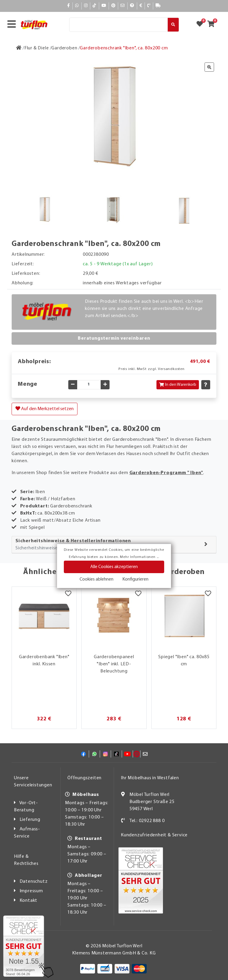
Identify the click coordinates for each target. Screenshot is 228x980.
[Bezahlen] (141, 6)
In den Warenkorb (178, 385)
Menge (28, 384)
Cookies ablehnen (96, 579)
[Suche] (118, 25)
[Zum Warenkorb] (213, 25)
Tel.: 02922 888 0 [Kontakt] (147, 821)
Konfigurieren (135, 579)
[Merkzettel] (68, 594)
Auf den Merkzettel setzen (45, 409)
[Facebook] (69, 6)
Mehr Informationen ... (140, 557)
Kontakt (29, 901)
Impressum (31, 891)
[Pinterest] (113, 6)
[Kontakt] (149, 6)
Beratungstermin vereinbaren (114, 338)
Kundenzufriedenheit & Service (154, 835)
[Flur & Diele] (37, 48)
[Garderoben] (64, 48)
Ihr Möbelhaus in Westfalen (150, 778)
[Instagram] (86, 6)
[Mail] (123, 6)
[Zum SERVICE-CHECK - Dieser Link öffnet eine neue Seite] (24, 946)
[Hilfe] (132, 6)
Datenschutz (34, 882)
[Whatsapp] (77, 6)
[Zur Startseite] (19, 48)
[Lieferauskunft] (158, 6)
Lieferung (30, 820)
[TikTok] (95, 6)
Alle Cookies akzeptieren (114, 567)
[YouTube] (104, 6)
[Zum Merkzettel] (202, 25)
